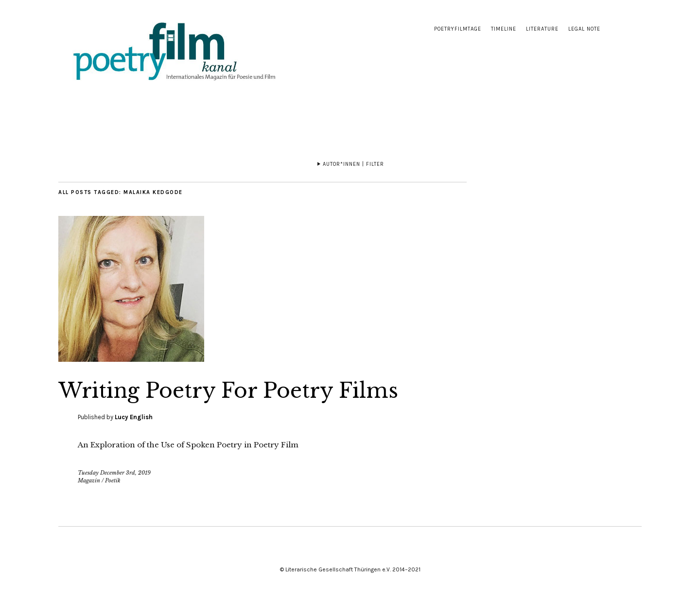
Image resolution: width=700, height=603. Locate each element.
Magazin (89, 480)
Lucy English (134, 417)
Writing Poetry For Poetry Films (228, 390)
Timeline (504, 29)
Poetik (113, 480)
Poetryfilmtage (458, 29)
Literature (542, 29)
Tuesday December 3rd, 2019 (114, 473)
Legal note (584, 29)
